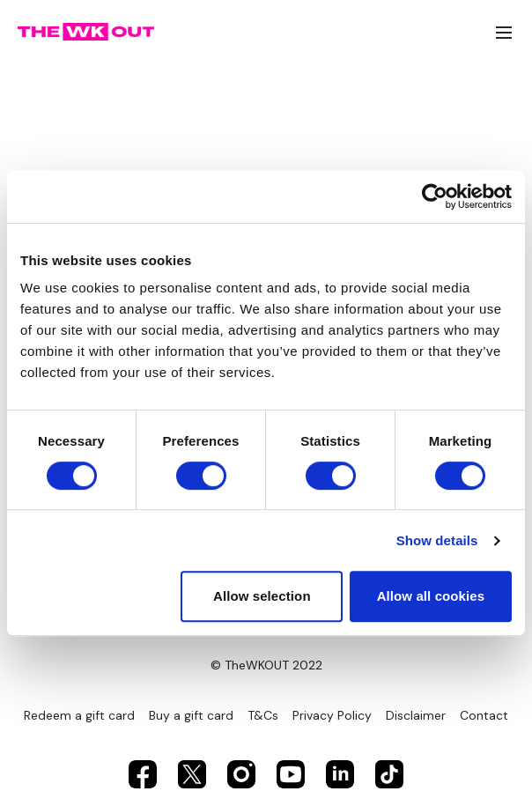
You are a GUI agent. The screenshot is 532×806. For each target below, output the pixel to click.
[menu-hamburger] (504, 32)
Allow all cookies (431, 596)
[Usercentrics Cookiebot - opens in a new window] (435, 196)
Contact (484, 715)
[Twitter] (192, 774)
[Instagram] (241, 774)
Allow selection (262, 596)
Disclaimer (416, 715)
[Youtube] (291, 774)
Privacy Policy (332, 715)
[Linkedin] (340, 774)
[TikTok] (389, 774)
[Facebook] (143, 774)
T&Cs (263, 715)
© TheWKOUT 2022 (266, 665)
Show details (437, 540)
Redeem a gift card (79, 715)
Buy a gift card (191, 715)
